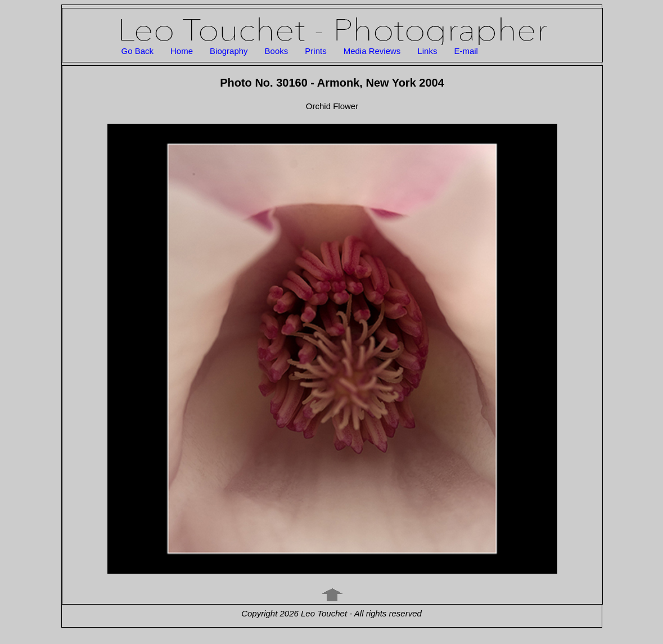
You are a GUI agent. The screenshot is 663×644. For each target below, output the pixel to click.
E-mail (466, 51)
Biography (229, 51)
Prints (315, 51)
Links (427, 51)
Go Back (138, 51)
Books (277, 51)
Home (182, 51)
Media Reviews (372, 51)
